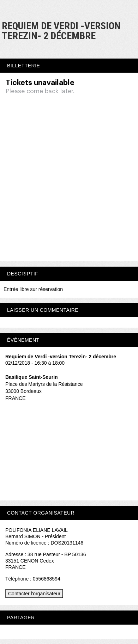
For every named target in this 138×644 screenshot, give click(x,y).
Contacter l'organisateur (34, 594)
